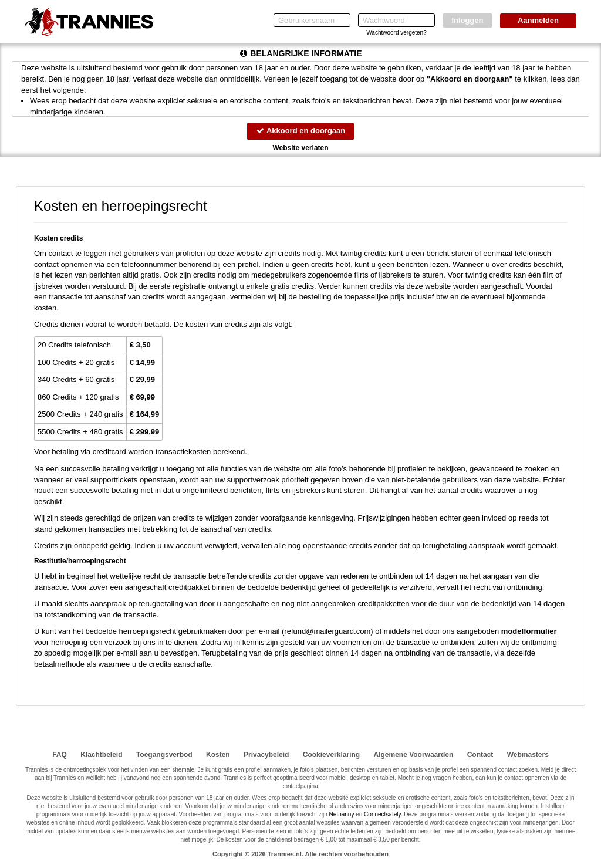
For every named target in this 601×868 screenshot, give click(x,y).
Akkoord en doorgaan (300, 131)
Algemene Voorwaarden (413, 755)
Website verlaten (300, 148)
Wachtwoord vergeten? (396, 33)
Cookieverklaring (331, 755)
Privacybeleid (266, 755)
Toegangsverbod (164, 755)
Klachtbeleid (101, 755)
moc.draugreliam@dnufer (327, 631)
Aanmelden (538, 20)
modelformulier (529, 631)
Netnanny (342, 814)
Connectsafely (382, 814)
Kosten (218, 755)
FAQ (60, 755)
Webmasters (528, 755)
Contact (480, 755)
